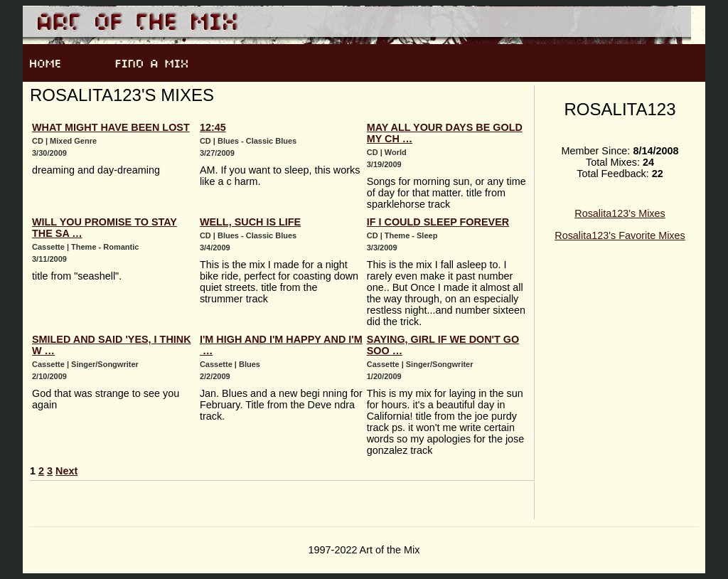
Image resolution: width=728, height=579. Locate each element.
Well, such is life (250, 222)
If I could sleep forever (438, 222)
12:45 (213, 127)
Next (66, 471)
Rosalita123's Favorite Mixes (620, 235)
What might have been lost (111, 127)
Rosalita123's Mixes (620, 213)
